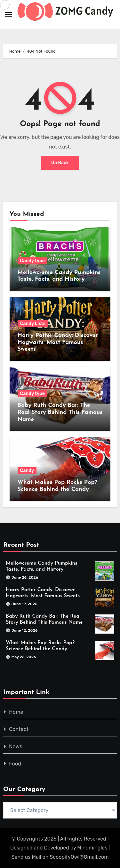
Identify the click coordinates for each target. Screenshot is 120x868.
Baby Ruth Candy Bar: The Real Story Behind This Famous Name (60, 412)
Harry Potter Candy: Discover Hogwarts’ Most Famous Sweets (58, 342)
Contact (19, 729)
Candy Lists (33, 324)
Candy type (32, 261)
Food (15, 764)
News (16, 746)
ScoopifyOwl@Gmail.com (79, 857)
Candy (27, 471)
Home (16, 712)
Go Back (60, 163)
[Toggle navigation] (8, 14)
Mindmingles (92, 848)
